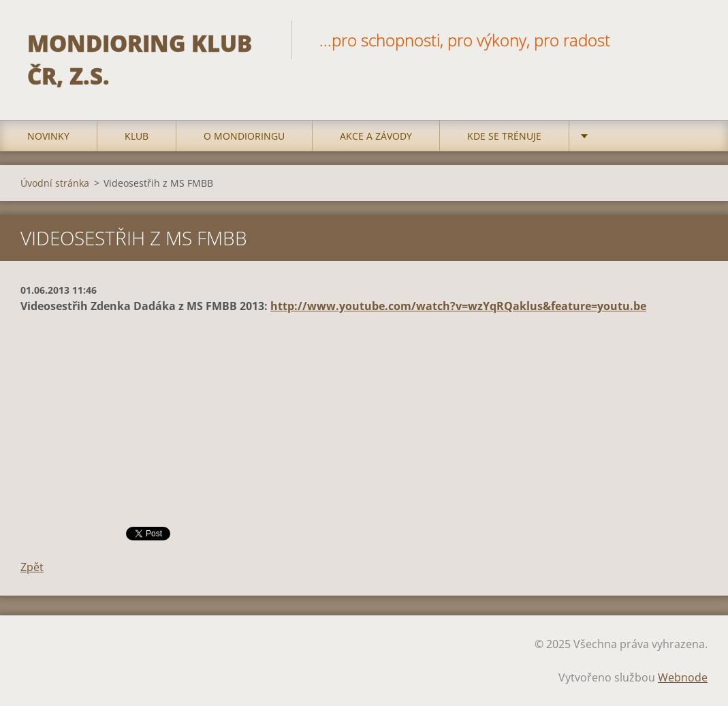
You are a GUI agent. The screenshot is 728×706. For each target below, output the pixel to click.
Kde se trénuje (504, 136)
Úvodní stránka (55, 183)
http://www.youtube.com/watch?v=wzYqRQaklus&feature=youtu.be (458, 306)
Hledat (693, 40)
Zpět (32, 567)
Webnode (683, 677)
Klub (137, 136)
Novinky (48, 136)
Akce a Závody (376, 136)
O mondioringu (244, 136)
